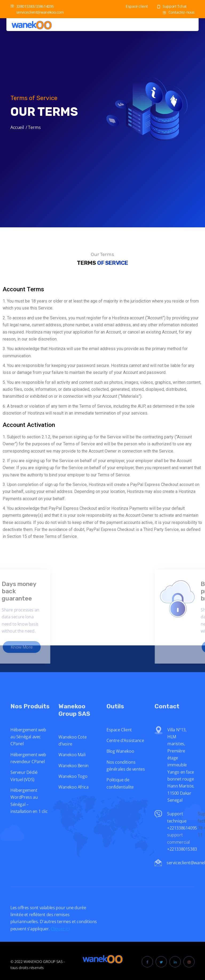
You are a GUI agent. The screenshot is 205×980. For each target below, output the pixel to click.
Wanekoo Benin (74, 777)
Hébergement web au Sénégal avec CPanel (28, 748)
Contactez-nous (179, 12)
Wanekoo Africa (73, 799)
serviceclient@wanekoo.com (37, 12)
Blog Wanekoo (120, 763)
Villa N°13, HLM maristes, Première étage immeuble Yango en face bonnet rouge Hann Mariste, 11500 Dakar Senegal (181, 776)
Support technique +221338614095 (182, 832)
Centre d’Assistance (125, 752)
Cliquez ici (60, 940)
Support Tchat (172, 6)
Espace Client (119, 741)
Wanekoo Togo (73, 788)
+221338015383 (182, 861)
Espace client (134, 6)
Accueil (17, 127)
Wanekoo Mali (72, 766)
